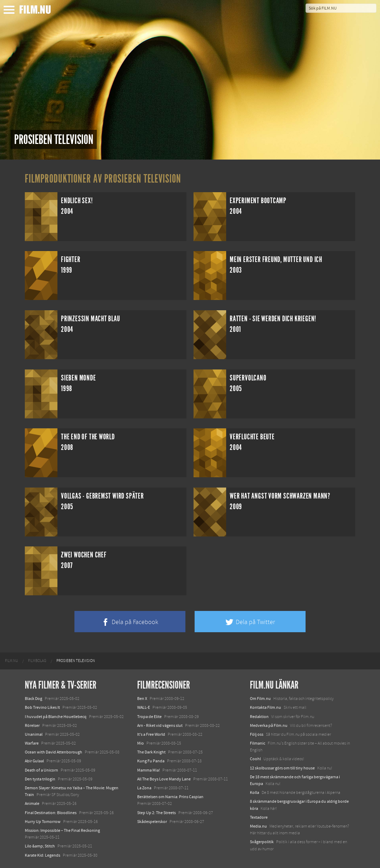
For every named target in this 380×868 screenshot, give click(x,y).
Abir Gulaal (34, 761)
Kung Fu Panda (151, 761)
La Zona (144, 788)
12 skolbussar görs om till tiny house (282, 768)
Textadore (259, 817)
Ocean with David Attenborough (54, 752)
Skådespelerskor (152, 822)
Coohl (255, 759)
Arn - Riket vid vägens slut (160, 725)
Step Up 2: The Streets (157, 813)
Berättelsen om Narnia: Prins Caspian (170, 797)
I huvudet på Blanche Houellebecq (56, 717)
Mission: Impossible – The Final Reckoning (62, 830)
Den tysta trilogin (40, 779)
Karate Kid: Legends (43, 855)
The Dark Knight (151, 752)
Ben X (142, 699)
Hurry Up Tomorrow (43, 822)
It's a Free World (151, 734)
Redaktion (259, 717)
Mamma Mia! (149, 770)
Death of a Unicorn (41, 770)
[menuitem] (12, 661)
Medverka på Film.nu (269, 725)
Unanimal (34, 734)
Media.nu (258, 826)
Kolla (255, 792)
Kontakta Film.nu (266, 707)
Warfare (32, 743)
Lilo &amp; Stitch (40, 846)
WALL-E (144, 707)
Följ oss (257, 734)
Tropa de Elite (149, 717)
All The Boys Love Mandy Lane (164, 779)
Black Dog (33, 699)
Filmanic (258, 743)
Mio (141, 743)
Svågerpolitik (262, 842)
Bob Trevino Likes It (42, 707)
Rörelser (32, 725)
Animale (32, 803)
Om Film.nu (260, 699)
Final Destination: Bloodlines (51, 813)
